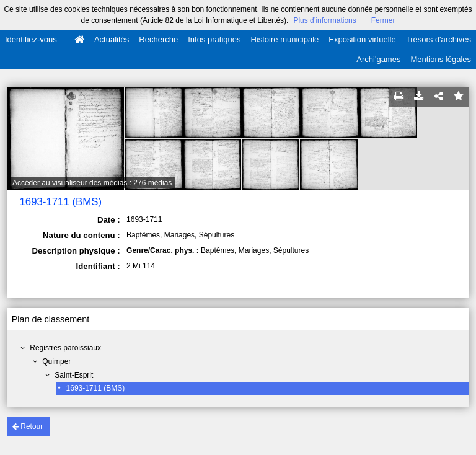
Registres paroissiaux (65, 348)
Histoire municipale (284, 39)
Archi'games (378, 59)
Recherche (158, 39)
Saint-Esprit (74, 375)
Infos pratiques (214, 39)
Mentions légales (441, 59)
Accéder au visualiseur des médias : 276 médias (92, 183)
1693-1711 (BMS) (96, 388)
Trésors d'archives (439, 39)
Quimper (56, 361)
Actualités (112, 39)
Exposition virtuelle (362, 39)
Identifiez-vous (31, 39)
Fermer (383, 20)
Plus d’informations (324, 20)
